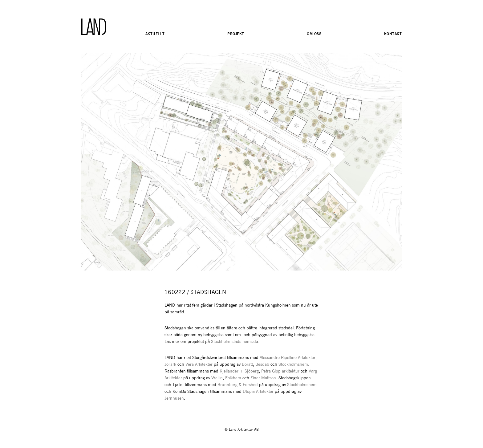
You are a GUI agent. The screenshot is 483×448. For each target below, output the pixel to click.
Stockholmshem (293, 365)
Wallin (217, 378)
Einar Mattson (263, 378)
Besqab (262, 365)
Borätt (247, 365)
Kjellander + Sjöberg (239, 371)
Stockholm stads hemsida (235, 342)
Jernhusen (174, 398)
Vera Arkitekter (199, 365)
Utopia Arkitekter (259, 392)
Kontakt (393, 34)
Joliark (170, 365)
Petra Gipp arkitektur (280, 371)
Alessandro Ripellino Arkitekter (288, 358)
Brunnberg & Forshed (238, 385)
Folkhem (233, 378)
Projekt (236, 34)
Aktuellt (155, 34)
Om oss (314, 34)
